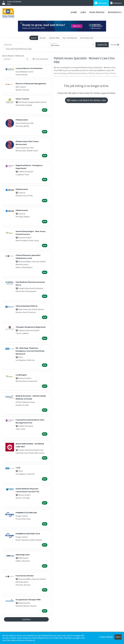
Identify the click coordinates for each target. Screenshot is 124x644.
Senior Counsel (22, 99)
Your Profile (97, 12)
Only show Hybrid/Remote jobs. (19, 49)
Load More (26, 619)
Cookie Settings (106, 637)
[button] (115, 45)
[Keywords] (26, 45)
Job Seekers (101, 3)
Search (34, 38)
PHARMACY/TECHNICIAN (26, 513)
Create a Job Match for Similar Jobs (86, 100)
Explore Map (54, 38)
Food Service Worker (25, 576)
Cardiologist (21, 375)
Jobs (83, 12)
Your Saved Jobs (87, 38)
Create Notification (40, 59)
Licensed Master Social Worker (29, 68)
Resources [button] (114, 12)
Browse (43, 38)
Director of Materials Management (31, 83)
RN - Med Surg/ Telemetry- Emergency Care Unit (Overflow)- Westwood (30, 351)
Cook (18, 468)
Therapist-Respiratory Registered (31, 327)
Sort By (7, 59)
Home (74, 12)
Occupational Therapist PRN (28, 600)
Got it (118, 637)
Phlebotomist (22, 120)
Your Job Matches (70, 38)
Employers (116, 3)
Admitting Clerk (23, 555)
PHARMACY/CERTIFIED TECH (28, 534)
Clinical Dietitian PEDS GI (27, 306)
